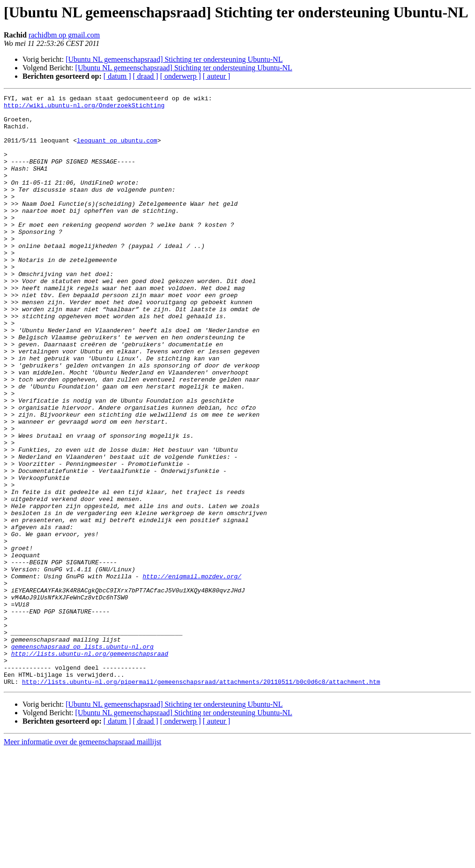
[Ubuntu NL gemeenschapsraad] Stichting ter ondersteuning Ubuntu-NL (174, 59)
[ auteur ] (217, 76)
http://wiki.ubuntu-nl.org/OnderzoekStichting (84, 108)
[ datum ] (117, 76)
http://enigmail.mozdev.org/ (192, 673)
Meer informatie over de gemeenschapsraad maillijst (82, 860)
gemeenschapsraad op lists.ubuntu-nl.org (82, 757)
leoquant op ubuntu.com (117, 150)
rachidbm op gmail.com (64, 35)
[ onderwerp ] (181, 76)
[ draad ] (146, 76)
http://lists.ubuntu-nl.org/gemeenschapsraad (90, 766)
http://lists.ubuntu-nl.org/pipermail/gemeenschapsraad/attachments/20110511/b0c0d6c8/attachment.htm (201, 800)
